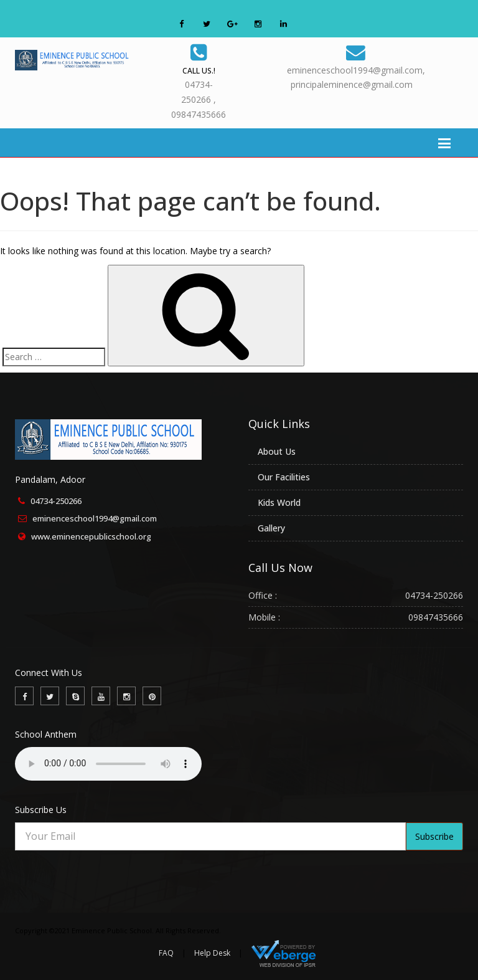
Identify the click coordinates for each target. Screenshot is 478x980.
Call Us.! (199, 71)
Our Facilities (284, 477)
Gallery (271, 528)
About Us (277, 451)
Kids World (279, 502)
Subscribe (434, 836)
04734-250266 (56, 501)
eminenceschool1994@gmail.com (95, 518)
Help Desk (212, 953)
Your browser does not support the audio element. (108, 764)
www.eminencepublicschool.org (91, 536)
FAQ (166, 953)
